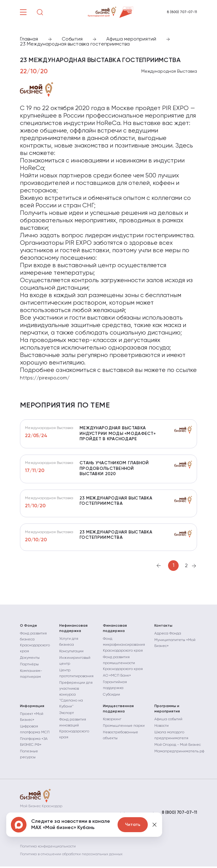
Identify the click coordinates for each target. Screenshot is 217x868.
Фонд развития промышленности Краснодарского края (123, 666)
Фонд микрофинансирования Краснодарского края (124, 648)
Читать (133, 825)
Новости (162, 729)
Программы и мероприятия (167, 712)
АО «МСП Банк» (117, 678)
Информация (32, 709)
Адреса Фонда (168, 636)
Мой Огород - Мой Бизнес (178, 748)
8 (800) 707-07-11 (182, 12)
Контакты (163, 629)
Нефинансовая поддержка (73, 631)
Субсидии (111, 697)
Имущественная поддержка (118, 712)
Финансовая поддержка (115, 631)
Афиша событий (168, 722)
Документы (30, 661)
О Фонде (29, 629)
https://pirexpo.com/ (45, 378)
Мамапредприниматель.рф (179, 754)
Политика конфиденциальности (48, 848)
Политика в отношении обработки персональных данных (71, 856)
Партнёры (29, 667)
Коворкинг (112, 722)
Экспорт (67, 716)
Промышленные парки (124, 729)
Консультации (71, 654)
